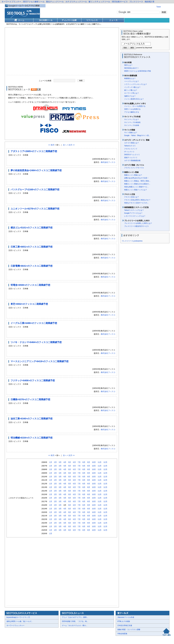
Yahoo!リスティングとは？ (134, 210)
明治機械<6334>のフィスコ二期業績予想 (32, 438)
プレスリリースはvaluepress (132, 241)
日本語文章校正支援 (125, 625)
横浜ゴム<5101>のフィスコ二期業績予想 (32, 228)
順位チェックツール (55, 2)
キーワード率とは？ (132, 93)
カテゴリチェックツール (76, 2)
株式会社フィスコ (108, 162)
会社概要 (10, 639)
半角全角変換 (122, 634)
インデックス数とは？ (132, 87)
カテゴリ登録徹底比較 (132, 160)
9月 (89, 462)
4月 (65, 462)
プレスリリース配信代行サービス (136, 226)
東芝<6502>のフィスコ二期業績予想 (29, 304)
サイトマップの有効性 (132, 122)
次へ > (65, 145)
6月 (74, 462)
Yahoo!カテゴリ (130, 146)
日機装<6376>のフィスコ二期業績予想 (30, 399)
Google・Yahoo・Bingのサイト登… (137, 135)
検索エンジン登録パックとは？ (136, 190)
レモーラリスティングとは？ (135, 216)
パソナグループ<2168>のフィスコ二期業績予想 (35, 189)
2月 (55, 462)
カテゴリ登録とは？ (132, 143)
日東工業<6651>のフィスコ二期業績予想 (32, 247)
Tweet (159, 7)
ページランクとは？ (132, 81)
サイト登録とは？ (131, 133)
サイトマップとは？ (132, 119)
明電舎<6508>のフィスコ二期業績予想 (30, 285)
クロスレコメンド (131, 149)
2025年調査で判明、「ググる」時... (75, 621)
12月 (105, 462)
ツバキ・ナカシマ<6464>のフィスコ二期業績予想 (36, 342)
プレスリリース (136, 2)
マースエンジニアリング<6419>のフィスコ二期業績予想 (40, 361)
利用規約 (45, 639)
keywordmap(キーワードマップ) (18, 617)
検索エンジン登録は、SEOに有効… (137, 181)
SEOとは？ (128, 65)
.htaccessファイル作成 (126, 617)
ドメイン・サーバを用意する (135, 106)
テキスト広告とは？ (132, 197)
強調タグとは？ (130, 96)
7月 (79, 462)
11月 (100, 462)
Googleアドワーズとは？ (133, 213)
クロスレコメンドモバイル (134, 168)
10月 (94, 462)
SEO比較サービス (120, 2)
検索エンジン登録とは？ (133, 175)
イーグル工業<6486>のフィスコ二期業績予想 (34, 323)
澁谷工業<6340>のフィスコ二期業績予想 (32, 419)
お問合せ (20, 639)
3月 (60, 462)
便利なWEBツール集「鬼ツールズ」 (20, 621)
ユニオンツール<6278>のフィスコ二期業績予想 (35, 209)
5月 (70, 462)
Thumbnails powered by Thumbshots (65, 639)
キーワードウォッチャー (15, 625)
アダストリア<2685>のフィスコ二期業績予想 (34, 151)
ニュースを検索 (45, 80)
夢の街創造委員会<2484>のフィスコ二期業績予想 (36, 170)
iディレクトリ (129, 152)
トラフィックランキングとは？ (136, 84)
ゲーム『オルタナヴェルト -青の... (75, 625)
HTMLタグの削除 (124, 621)
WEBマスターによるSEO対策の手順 (138, 71)
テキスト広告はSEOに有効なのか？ (137, 200)
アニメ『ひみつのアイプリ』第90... (75, 617)
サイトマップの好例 (132, 125)
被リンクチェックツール (99, 2)
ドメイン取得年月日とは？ (134, 99)
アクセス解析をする (132, 112)
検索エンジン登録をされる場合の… (137, 184)
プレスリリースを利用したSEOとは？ (138, 223)
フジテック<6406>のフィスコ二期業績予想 (33, 380)
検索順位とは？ (130, 78)
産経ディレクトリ (131, 158)
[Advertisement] (62, 52)
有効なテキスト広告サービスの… (136, 203)
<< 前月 (51, 145)
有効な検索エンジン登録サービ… (136, 187)
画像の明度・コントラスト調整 (129, 630)
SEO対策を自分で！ (132, 68)
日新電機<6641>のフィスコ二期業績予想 (32, 266)
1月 (51, 462)
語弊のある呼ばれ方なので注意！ (136, 178)
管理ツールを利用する (132, 109)
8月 (84, 462)
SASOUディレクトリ (132, 155)
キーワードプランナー (11, 2)
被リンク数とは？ (131, 90)
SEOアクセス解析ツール (34, 2)
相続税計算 (150, 2)
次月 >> (72, 145)
